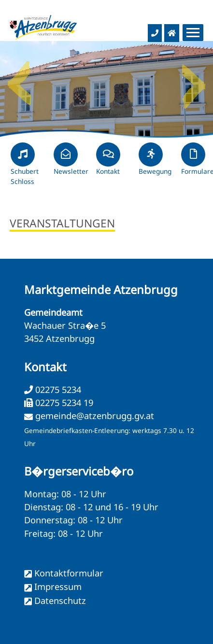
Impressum (58, 587)
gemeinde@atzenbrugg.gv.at (95, 416)
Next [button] (194, 80)
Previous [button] (19, 80)
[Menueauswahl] (193, 33)
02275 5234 (57, 390)
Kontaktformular (69, 573)
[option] (106, 89)
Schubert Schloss (25, 168)
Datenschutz (60, 601)
